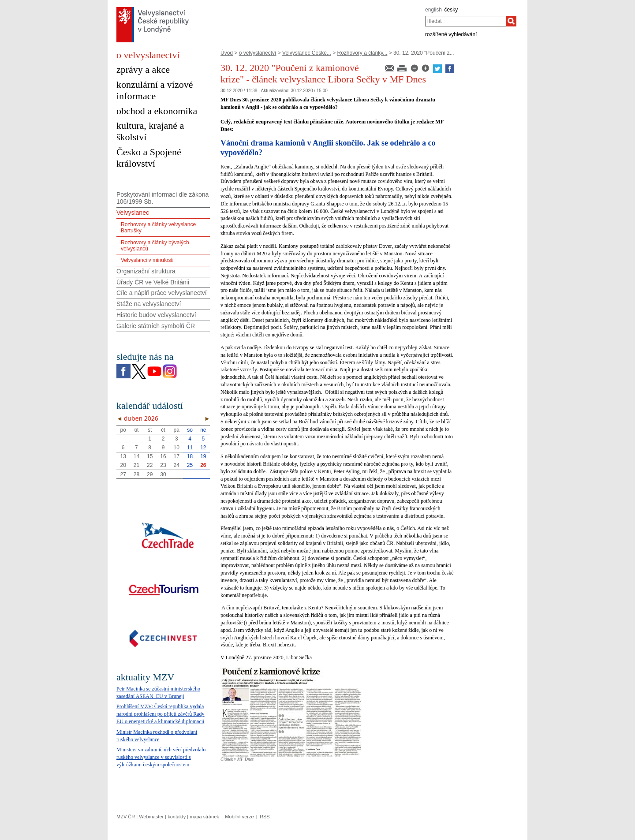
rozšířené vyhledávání (451, 34)
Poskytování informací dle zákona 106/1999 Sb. (162, 198)
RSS (265, 817)
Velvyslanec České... (307, 53)
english (433, 10)
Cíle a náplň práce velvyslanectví (162, 293)
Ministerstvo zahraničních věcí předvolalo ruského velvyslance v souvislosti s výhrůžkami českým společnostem (161, 757)
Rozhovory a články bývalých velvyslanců (155, 246)
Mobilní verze (239, 817)
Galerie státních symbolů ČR (156, 326)
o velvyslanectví (258, 53)
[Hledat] (511, 21)
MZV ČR (126, 817)
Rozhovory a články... (362, 53)
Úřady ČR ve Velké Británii (153, 282)
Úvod (227, 53)
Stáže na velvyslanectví (149, 304)
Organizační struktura (146, 271)
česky (451, 10)
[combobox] (465, 21)
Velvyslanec (133, 213)
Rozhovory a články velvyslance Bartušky (158, 228)
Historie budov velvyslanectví (156, 315)
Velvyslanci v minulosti (147, 260)
